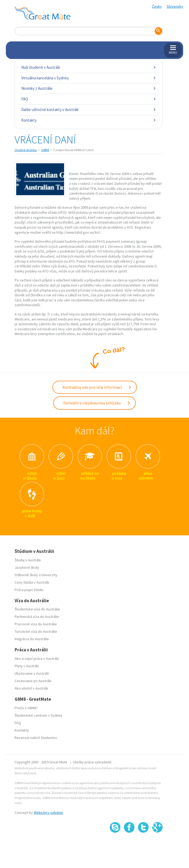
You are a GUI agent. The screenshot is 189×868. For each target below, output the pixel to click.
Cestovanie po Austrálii (33, 681)
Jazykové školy (27, 567)
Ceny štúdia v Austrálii (32, 582)
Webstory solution (48, 813)
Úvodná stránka (26, 150)
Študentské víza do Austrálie (37, 609)
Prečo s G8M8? (26, 708)
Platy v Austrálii (27, 666)
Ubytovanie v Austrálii (32, 673)
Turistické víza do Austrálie (36, 631)
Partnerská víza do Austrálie (37, 617)
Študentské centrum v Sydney (39, 715)
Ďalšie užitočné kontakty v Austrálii (89, 110)
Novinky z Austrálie (89, 88)
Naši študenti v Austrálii (89, 67)
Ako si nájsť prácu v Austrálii (37, 659)
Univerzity (49, 575)
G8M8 (45, 150)
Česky (157, 6)
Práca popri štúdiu (29, 590)
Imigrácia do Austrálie (32, 639)
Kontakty (89, 120)
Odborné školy (26, 575)
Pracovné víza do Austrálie (36, 624)
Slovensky (175, 6)
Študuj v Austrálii (28, 560)
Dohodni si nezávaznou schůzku (97, 403)
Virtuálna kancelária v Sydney (89, 78)
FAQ (89, 99)
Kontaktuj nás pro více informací (97, 387)
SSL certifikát (143, 844)
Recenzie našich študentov (36, 738)
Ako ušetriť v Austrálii (31, 688)
